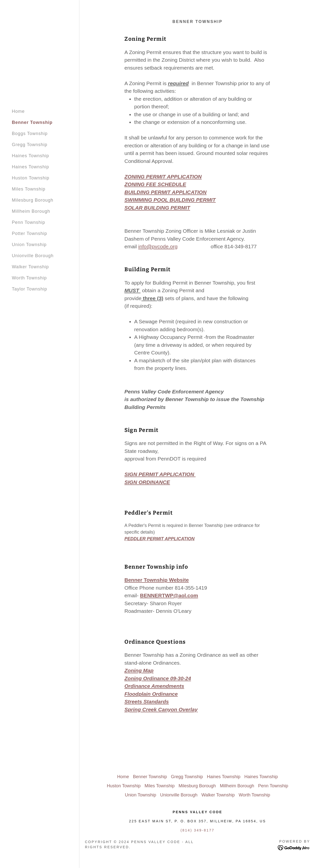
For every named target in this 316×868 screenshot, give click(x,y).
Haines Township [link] (30, 156)
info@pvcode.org (158, 246)
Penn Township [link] (29, 222)
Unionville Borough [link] (33, 256)
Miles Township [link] (29, 189)
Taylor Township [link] (30, 289)
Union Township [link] (29, 245)
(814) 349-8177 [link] (197, 830)
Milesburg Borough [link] (33, 200)
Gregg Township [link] (30, 145)
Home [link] (18, 111)
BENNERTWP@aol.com (169, 595)
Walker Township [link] (30, 267)
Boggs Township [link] (30, 134)
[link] (294, 848)
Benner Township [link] (32, 122)
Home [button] (123, 777)
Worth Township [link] (29, 278)
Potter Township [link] (30, 233)
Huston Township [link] (31, 178)
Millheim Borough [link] (31, 211)
